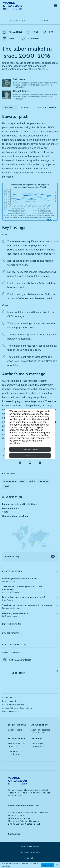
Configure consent (30, 450)
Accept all (30, 456)
